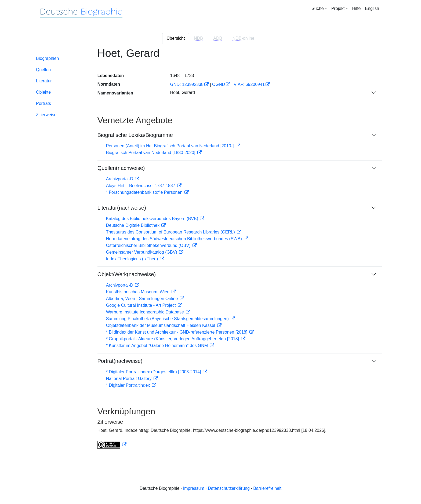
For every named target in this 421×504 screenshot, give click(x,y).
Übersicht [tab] (176, 38)
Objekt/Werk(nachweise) (127, 274)
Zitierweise (46, 115)
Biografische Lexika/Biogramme (135, 135)
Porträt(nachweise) (120, 361)
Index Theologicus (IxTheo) (133, 259)
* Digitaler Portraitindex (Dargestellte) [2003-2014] (154, 372)
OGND (219, 84)
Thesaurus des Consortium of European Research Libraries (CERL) (171, 232)
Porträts (43, 103)
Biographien (47, 58)
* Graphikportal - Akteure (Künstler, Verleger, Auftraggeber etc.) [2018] (173, 339)
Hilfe (357, 8)
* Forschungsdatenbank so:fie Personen (145, 192)
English (372, 8)
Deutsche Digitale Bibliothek (133, 225)
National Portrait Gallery (129, 379)
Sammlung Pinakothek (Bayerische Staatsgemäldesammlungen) (168, 319)
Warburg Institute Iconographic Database (146, 312)
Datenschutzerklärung (229, 488)
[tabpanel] (210, 251)
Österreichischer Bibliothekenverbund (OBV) (149, 245)
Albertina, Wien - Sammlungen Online (143, 299)
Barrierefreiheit (267, 488)
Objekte (43, 92)
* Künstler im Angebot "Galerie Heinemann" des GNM (158, 346)
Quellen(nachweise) (121, 168)
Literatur (44, 81)
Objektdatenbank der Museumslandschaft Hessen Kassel (161, 325)
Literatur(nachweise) (122, 208)
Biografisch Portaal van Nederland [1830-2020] (151, 153)
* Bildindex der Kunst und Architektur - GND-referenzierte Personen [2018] (177, 332)
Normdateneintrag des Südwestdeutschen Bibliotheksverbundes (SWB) (175, 239)
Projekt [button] (338, 8)
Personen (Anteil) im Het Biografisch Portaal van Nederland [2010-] (170, 146)
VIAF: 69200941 (249, 84)
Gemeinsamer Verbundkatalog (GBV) (142, 252)
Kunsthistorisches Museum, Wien (138, 292)
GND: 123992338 (187, 84)
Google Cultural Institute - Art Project (141, 305)
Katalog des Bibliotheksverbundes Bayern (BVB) (153, 219)
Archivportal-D (120, 179)
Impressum (194, 488)
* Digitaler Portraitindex (129, 385)
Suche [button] (317, 8)
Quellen (43, 70)
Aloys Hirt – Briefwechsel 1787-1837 (141, 186)
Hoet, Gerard (182, 92)
